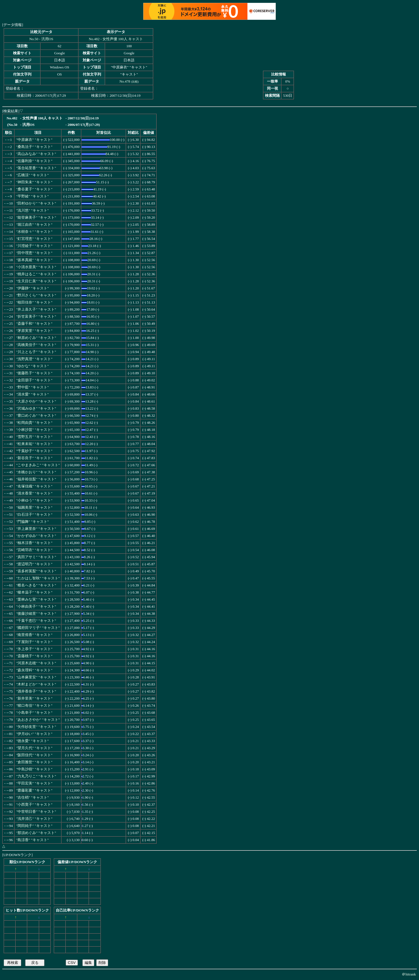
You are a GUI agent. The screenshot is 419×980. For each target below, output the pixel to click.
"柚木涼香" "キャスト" (34, 543)
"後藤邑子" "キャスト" (34, 373)
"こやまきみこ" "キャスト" (38, 465)
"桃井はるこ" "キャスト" (36, 274)
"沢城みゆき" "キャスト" (36, 409)
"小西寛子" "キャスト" (34, 805)
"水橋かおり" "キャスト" (36, 472)
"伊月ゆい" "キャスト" (34, 734)
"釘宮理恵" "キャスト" (34, 239)
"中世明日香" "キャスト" (36, 812)
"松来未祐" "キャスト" (34, 444)
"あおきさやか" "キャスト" (38, 720)
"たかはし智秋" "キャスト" (38, 578)
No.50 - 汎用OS (41, 39)
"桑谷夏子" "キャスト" (34, 189)
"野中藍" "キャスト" (32, 387)
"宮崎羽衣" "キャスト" (34, 550)
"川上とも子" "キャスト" (36, 352)
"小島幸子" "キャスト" (34, 713)
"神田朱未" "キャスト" (34, 182)
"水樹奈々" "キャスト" (34, 232)
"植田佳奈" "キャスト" (34, 302)
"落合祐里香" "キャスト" (36, 168)
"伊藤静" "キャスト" (32, 288)
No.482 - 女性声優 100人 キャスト (116, 39)
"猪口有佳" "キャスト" (34, 706)
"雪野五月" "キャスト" (34, 437)
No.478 (125, 81)
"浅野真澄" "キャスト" (34, 359)
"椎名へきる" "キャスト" (36, 585)
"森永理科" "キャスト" (34, 670)
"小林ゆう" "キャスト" (34, 500)
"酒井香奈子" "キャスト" (36, 691)
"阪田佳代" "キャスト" (34, 755)
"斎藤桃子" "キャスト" (34, 656)
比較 (135, 82)
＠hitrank (409, 974)
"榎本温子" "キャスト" (34, 592)
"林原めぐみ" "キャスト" (36, 338)
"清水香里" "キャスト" (34, 493)
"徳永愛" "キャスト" (32, 741)
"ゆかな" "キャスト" (32, 366)
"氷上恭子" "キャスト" (34, 649)
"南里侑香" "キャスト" (34, 635)
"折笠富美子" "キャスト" (36, 317)
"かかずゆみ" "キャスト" (36, 536)
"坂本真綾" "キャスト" (34, 260)
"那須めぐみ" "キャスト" (36, 833)
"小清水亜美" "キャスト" (36, 267)
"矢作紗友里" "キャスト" (36, 727)
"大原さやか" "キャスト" (36, 401)
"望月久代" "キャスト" (34, 748)
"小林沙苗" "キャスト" (34, 430)
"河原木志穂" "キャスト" (36, 663)
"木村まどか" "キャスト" (36, 684)
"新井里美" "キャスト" (34, 699)
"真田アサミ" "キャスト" (36, 557)
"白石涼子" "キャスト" (34, 515)
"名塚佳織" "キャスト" (34, 486)
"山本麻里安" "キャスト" (36, 677)
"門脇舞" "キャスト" (32, 522)
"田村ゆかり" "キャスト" (36, 203)
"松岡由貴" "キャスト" (34, 423)
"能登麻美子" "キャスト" (36, 218)
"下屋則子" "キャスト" (34, 642)
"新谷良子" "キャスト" (34, 458)
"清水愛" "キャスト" (32, 394)
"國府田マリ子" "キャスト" (38, 628)
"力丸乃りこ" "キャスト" (36, 776)
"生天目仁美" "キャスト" (36, 281)
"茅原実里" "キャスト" (34, 331)
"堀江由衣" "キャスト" (34, 225)
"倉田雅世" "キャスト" (34, 762)
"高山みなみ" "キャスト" (36, 154)
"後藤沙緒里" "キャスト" (36, 614)
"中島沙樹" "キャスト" (34, 769)
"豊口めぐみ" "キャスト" (36, 416)
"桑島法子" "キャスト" (34, 147)
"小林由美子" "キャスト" (36, 607)
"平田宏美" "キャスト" (34, 783)
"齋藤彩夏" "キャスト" (34, 790)
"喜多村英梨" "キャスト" (36, 571)
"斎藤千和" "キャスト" (34, 324)
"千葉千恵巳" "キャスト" (36, 621)
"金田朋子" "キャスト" (34, 380)
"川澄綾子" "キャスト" (34, 246)
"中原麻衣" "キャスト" (34, 140)
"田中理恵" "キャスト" (34, 253)
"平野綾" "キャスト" (32, 196)
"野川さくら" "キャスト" (36, 295)
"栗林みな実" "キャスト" (36, 599)
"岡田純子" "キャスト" (34, 826)
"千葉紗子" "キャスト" (34, 451)
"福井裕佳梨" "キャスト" (36, 479)
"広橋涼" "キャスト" (32, 175)
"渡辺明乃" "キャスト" (34, 564)
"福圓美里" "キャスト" (34, 508)
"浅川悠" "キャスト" (32, 210)
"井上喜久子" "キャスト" (36, 310)
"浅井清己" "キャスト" (34, 819)
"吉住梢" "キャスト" (32, 798)
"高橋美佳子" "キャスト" (36, 345)
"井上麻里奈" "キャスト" (36, 529)
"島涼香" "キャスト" (32, 840)
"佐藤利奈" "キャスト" (34, 161)
